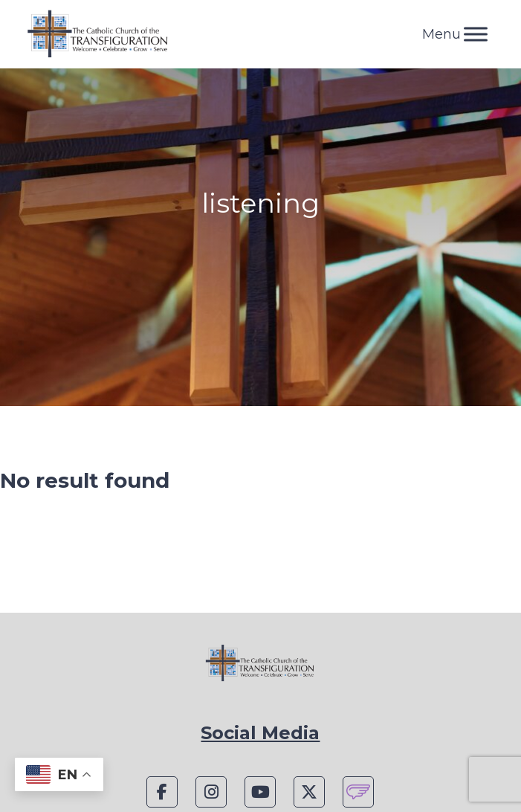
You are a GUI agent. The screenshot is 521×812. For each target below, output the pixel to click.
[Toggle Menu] (476, 34)
